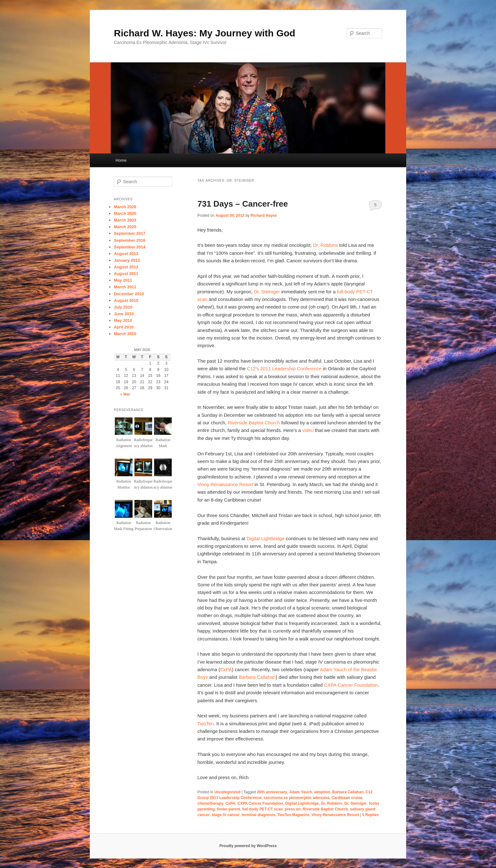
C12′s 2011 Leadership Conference (284, 368)
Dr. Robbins (325, 245)
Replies (371, 815)
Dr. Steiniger (267, 292)
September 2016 (130, 240)
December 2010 (129, 294)
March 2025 (125, 213)
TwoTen (206, 724)
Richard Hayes (264, 215)
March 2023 (125, 220)
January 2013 (127, 260)
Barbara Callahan (257, 677)
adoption (322, 792)
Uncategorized (227, 792)
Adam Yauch (301, 792)
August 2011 (126, 274)
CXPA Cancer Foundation (351, 685)
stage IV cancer (226, 815)
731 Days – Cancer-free (243, 204)
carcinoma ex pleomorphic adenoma (296, 798)
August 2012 (126, 267)
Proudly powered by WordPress (248, 846)
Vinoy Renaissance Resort (225, 484)
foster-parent (228, 809)
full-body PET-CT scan (262, 809)
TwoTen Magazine (293, 815)
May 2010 (123, 320)
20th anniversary (272, 792)
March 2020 (125, 227)
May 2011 (123, 280)
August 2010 (126, 300)
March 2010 (125, 334)
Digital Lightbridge (266, 538)
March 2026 (125, 207)
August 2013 (126, 254)
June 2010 (124, 314)
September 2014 (130, 247)
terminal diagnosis (258, 815)
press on (293, 809)
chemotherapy (210, 803)
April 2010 (124, 327)
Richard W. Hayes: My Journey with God (205, 33)
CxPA (226, 669)
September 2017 (130, 233)
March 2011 (125, 287)
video (308, 430)
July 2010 (123, 307)
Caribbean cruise (347, 798)
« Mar (125, 394)
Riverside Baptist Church (254, 423)
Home (121, 160)
